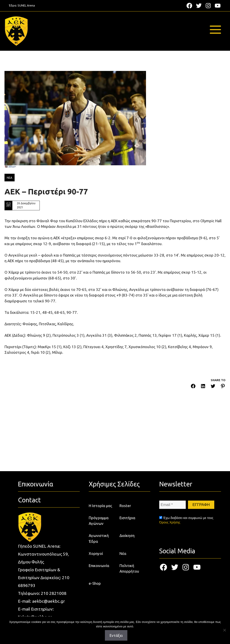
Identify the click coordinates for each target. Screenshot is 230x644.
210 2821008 (54, 593)
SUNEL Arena (26, 5)
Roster (125, 506)
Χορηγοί (96, 553)
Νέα (123, 553)
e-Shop (95, 583)
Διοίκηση (127, 535)
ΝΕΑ (10, 178)
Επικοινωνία (99, 566)
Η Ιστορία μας (100, 506)
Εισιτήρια (127, 518)
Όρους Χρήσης (170, 522)
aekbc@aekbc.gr (49, 601)
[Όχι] (224, 630)
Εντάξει (116, 635)
